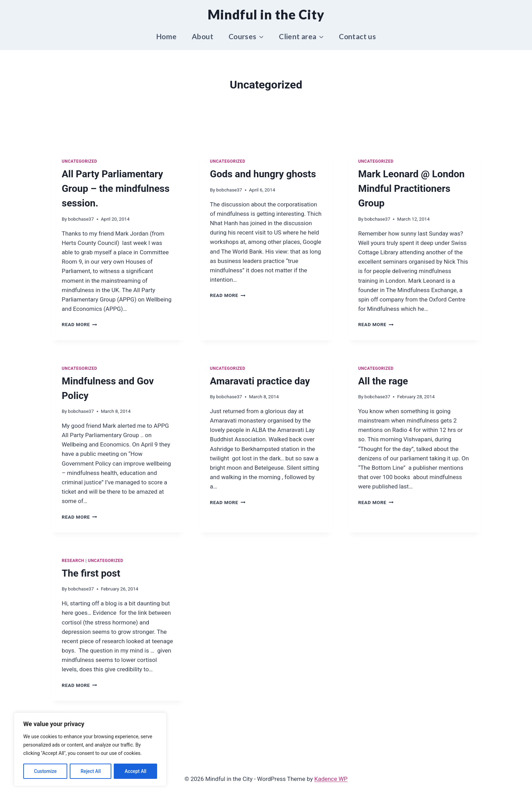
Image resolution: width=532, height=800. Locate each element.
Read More (79, 324)
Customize (45, 771)
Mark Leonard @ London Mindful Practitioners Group (411, 189)
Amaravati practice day (260, 381)
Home (166, 36)
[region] (90, 750)
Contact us (357, 36)
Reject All (91, 771)
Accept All (136, 771)
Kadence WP (331, 779)
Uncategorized (79, 161)
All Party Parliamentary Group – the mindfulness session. (116, 189)
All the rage (383, 381)
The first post (91, 573)
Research (73, 561)
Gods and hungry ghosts (263, 174)
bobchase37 (81, 219)
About (203, 36)
